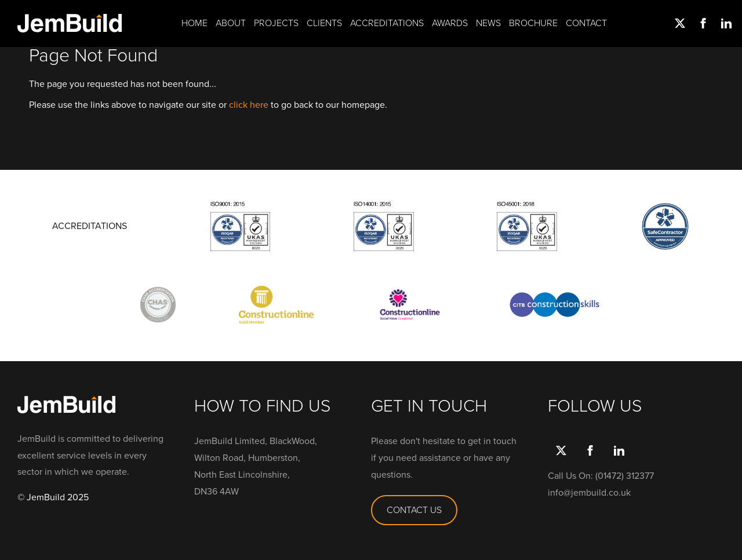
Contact (586, 23)
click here (249, 105)
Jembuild (70, 23)
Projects (276, 23)
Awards (450, 23)
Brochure (533, 23)
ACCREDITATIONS (90, 226)
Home (194, 23)
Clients (324, 23)
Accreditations (387, 23)
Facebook (701, 23)
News (488, 23)
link (725, 23)
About (231, 23)
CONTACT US (414, 510)
